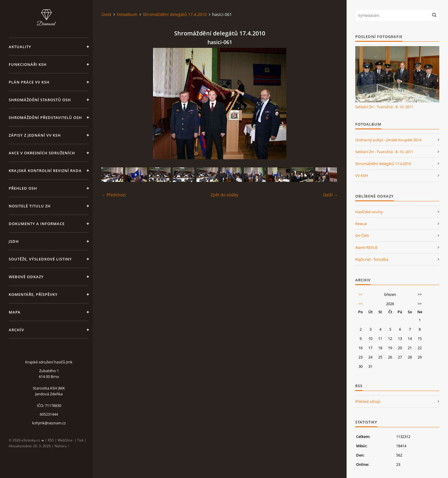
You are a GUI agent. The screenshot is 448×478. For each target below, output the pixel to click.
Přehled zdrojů (368, 401)
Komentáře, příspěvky (33, 294)
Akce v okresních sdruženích (42, 153)
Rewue (361, 224)
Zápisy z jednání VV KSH (35, 135)
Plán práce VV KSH (29, 82)
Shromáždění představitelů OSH (45, 117)
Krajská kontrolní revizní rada (45, 171)
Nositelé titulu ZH (30, 206)
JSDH (14, 241)
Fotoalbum (127, 14)
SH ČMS (362, 236)
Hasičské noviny (369, 212)
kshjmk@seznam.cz (49, 423)
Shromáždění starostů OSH (40, 100)
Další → (330, 195)
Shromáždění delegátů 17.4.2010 (175, 14)
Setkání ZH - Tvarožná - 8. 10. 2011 (384, 107)
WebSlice (65, 440)
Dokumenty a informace (37, 224)
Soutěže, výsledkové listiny (40, 259)
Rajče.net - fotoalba (372, 259)
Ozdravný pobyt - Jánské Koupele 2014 (388, 140)
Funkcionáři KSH (28, 64)
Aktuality (20, 47)
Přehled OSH (23, 188)
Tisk (80, 440)
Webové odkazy (26, 277)
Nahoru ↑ (62, 446)
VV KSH (362, 175)
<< (360, 294)
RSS (51, 440)
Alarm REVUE (366, 247)
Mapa (15, 312)
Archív (16, 330)
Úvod (106, 14)
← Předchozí (114, 195)
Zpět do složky (224, 195)
